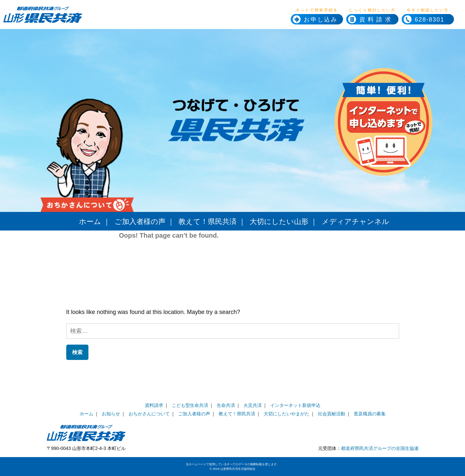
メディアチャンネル (356, 222)
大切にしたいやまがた (287, 414)
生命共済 (226, 405)
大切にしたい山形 (279, 222)
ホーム (90, 222)
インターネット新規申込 (295, 405)
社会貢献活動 (332, 414)
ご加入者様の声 (140, 222)
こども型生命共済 (190, 405)
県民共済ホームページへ (96, 20)
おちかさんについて (149, 414)
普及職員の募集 (370, 414)
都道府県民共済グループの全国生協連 (380, 448)
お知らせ (111, 414)
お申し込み (321, 20)
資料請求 (376, 20)
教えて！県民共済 (208, 222)
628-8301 (423, 20)
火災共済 (253, 405)
